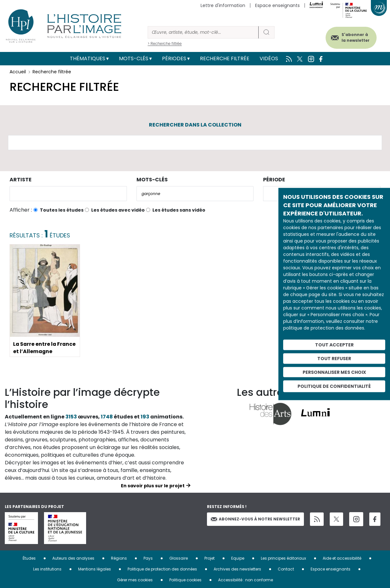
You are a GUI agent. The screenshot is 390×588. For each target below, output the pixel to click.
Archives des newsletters (237, 569)
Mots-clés (134, 58)
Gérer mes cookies (135, 580)
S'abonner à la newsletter (355, 37)
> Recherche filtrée (165, 44)
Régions (119, 558)
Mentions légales (95, 569)
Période (274, 180)
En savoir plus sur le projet (153, 486)
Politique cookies (185, 580)
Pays (148, 558)
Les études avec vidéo (118, 210)
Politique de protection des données (162, 569)
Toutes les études (62, 210)
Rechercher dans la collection (195, 125)
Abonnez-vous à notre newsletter (255, 519)
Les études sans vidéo (179, 210)
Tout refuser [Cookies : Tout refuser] (334, 358)
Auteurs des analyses (73, 558)
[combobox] (68, 194)
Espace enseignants (277, 5)
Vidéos (269, 58)
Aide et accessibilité (342, 558)
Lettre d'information (223, 5)
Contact (286, 569)
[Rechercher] (203, 32)
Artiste (21, 180)
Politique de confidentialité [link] (334, 386)
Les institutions (47, 569)
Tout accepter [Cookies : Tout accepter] (334, 345)
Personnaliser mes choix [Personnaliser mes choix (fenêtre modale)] (334, 372)
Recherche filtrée (225, 58)
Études (29, 558)
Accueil (18, 72)
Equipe (238, 558)
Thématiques (88, 58)
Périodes (174, 58)
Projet (210, 558)
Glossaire (179, 558)
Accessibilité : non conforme (246, 580)
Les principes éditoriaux (283, 558)
